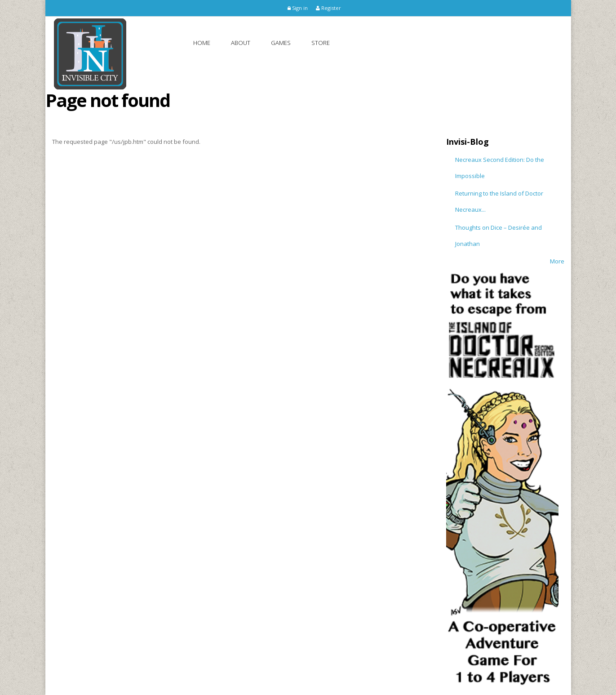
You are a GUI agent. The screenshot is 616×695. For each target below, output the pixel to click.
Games (281, 43)
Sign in (298, 8)
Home (202, 43)
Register (328, 8)
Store (321, 43)
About (241, 43)
